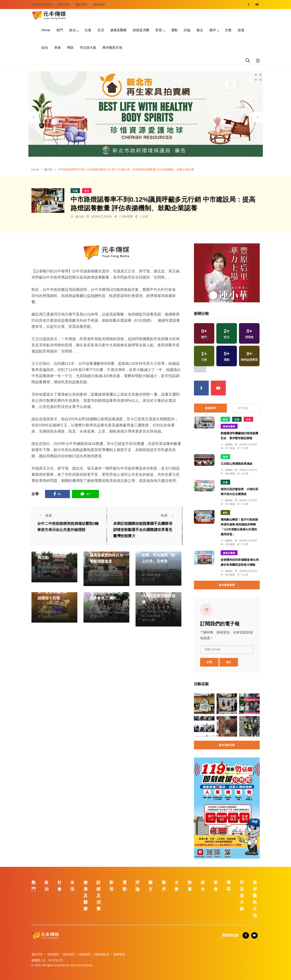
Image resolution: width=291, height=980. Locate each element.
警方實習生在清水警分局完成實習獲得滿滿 (158, 596)
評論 (187, 30)
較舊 (168, 515)
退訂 (229, 662)
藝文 (200, 30)
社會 (88, 30)
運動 (174, 30)
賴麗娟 (229, 445)
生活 (101, 30)
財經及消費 (141, 30)
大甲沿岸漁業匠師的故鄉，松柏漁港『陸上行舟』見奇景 (158, 555)
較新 (45, 515)
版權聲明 (119, 954)
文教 (228, 30)
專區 (70, 48)
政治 (72, 30)
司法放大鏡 (88, 48)
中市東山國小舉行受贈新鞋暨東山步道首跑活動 (54, 552)
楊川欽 (48, 169)
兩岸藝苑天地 (112, 48)
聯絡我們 (99, 5)
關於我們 (81, 5)
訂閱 (209, 662)
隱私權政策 (102, 954)
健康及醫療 (118, 30)
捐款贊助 (53, 954)
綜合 (45, 48)
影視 (159, 30)
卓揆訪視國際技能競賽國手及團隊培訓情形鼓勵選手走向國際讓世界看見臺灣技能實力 (143, 530)
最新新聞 (210, 408)
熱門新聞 (243, 408)
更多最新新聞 (227, 585)
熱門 (60, 30)
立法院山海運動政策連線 (237, 464)
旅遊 (241, 30)
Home (46, 30)
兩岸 (213, 30)
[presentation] (34, 117)
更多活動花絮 (227, 745)
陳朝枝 (229, 500)
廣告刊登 (64, 5)
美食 (58, 48)
